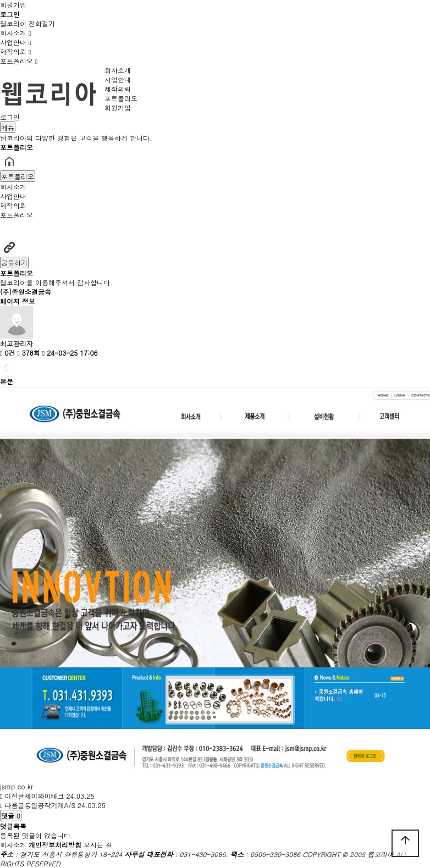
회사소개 (15, 33)
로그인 (10, 117)
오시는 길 (98, 845)
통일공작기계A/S (50, 805)
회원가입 (13, 5)
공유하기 (14, 262)
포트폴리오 (19, 61)
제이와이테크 (44, 796)
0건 (7, 353)
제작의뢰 (15, 51)
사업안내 (15, 42)
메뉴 (8, 127)
